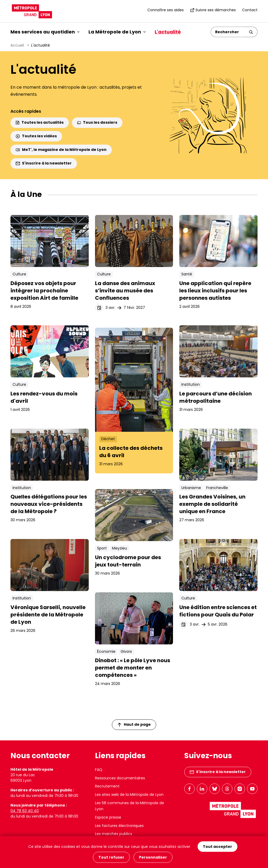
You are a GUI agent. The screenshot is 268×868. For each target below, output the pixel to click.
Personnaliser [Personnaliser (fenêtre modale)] (153, 857)
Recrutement (107, 786)
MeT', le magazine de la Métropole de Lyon (61, 150)
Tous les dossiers (97, 122)
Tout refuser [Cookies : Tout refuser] (111, 857)
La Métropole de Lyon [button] (117, 32)
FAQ (99, 770)
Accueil (17, 45)
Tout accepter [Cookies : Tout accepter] (217, 847)
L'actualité (168, 32)
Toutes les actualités (40, 122)
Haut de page (134, 724)
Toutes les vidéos (36, 136)
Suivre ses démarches (213, 10)
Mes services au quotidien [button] (45, 32)
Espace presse (108, 817)
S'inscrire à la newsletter (44, 163)
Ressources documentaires (120, 778)
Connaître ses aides (166, 10)
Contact (250, 10)
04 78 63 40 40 (25, 811)
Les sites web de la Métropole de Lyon (129, 795)
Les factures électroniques (119, 826)
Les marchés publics (114, 834)
